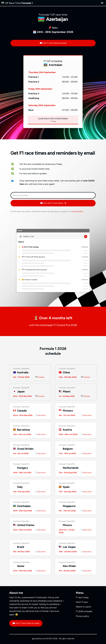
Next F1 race (82, 602)
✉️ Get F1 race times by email (53, 43)
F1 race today (82, 597)
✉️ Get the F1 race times (53, 203)
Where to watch (83, 607)
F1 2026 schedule (84, 611)
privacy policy (78, 211)
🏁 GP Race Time (17, 3)
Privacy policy (82, 616)
